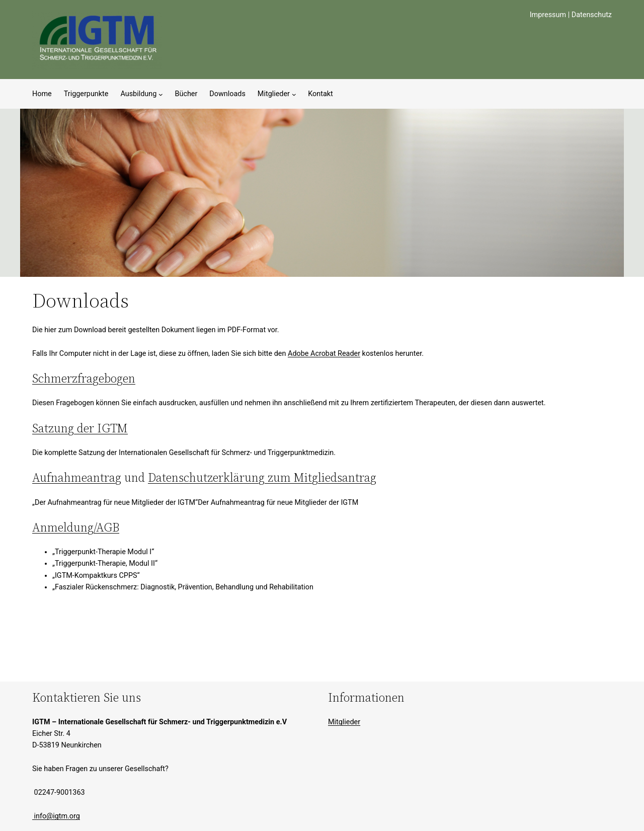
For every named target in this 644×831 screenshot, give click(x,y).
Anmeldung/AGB (76, 527)
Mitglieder (344, 722)
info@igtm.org (56, 816)
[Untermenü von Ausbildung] (161, 94)
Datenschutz (592, 15)
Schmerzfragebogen (84, 378)
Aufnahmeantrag (77, 477)
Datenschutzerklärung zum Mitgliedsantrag (262, 477)
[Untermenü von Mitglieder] (294, 94)
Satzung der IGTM (80, 428)
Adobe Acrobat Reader (324, 354)
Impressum (548, 15)
